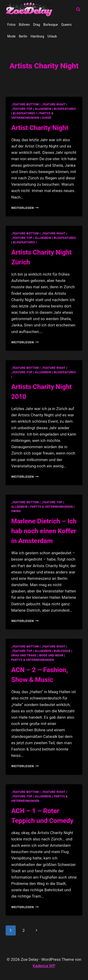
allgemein (43, 109)
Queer (46, 118)
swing (16, 511)
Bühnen (24, 25)
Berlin (23, 36)
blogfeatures (65, 109)
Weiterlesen (25, 208)
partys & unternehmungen (51, 507)
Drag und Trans (24, 655)
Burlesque (50, 25)
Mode (11, 36)
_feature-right (53, 104)
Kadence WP (44, 966)
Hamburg (37, 36)
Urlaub (52, 36)
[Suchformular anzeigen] (78, 9)
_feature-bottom (25, 104)
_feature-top (22, 109)
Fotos (11, 25)
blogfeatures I (25, 113)
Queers (66, 25)
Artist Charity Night (40, 128)
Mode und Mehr (51, 655)
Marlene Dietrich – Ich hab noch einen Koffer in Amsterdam (44, 531)
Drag (36, 25)
